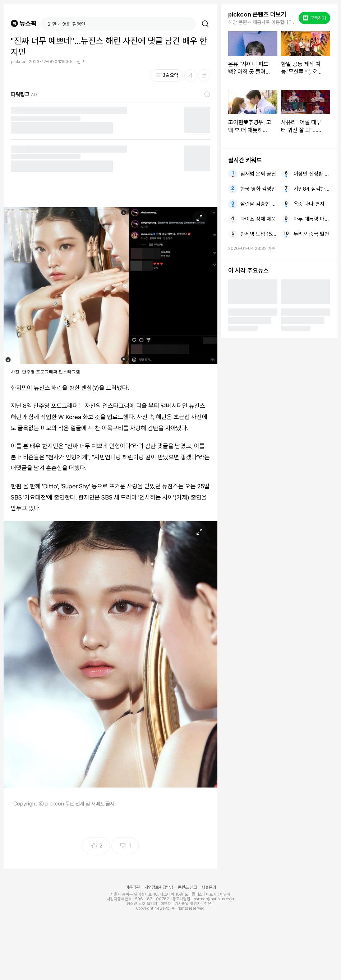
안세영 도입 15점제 (259, 234)
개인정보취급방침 (159, 887)
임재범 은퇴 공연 (258, 174)
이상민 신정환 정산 (312, 174)
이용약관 (133, 887)
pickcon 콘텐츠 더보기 (257, 14)
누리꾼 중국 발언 (311, 234)
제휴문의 (209, 887)
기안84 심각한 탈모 (312, 189)
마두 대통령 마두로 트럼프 (312, 219)
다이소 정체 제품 (258, 219)
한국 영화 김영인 (258, 189)
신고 (80, 62)
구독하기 (314, 18)
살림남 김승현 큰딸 (259, 204)
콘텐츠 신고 (187, 887)
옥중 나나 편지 (309, 204)
